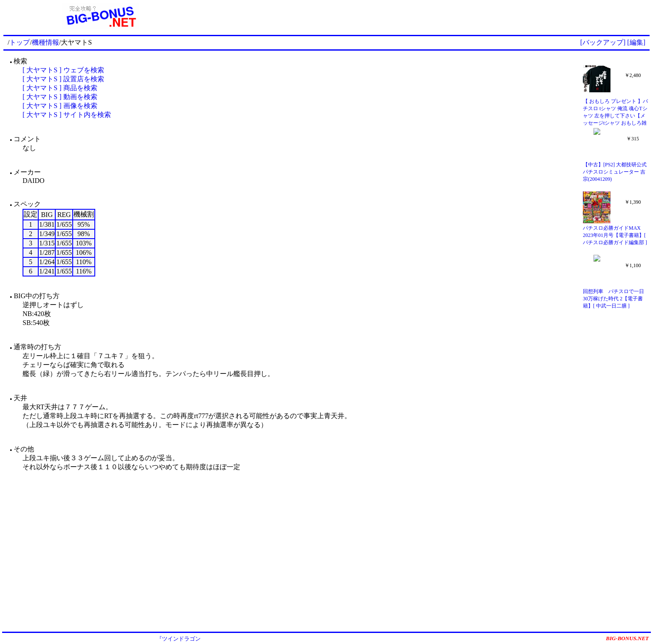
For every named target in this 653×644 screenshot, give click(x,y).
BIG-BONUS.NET (627, 638)
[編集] (636, 42)
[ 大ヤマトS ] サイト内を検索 (67, 115)
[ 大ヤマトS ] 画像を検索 (60, 106)
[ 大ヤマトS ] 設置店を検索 (63, 79)
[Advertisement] (423, 16)
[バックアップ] (603, 42)
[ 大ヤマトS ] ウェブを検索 (63, 70)
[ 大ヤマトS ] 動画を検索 (60, 97)
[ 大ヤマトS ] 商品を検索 (60, 88)
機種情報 (45, 42)
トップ (20, 42)
